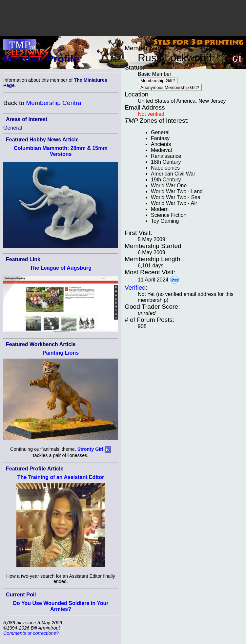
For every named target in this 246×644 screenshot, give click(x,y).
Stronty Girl (90, 449)
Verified (135, 288)
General (13, 128)
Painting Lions (61, 353)
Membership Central (54, 103)
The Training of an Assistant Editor (61, 477)
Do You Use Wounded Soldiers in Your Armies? (61, 606)
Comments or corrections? (31, 633)
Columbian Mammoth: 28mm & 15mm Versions (61, 151)
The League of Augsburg (61, 268)
